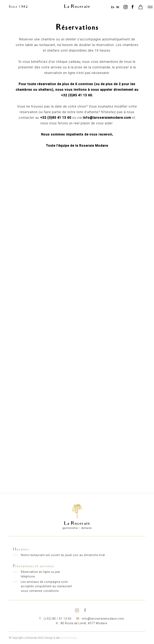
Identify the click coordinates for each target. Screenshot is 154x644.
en (113, 7)
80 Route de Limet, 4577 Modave (81, 623)
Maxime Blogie (69, 638)
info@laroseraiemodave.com (100, 619)
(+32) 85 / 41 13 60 (55, 619)
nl (118, 7)
